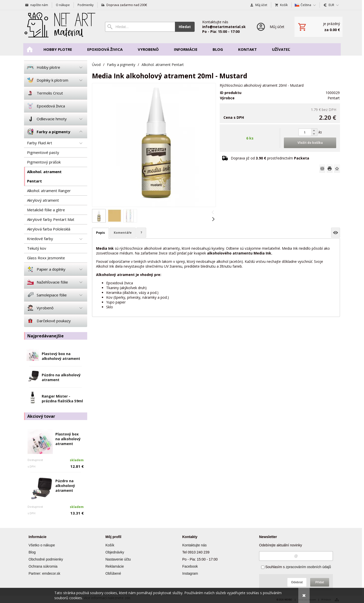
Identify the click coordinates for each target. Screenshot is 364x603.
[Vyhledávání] (140, 27)
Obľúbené (113, 573)
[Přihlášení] (270, 27)
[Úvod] (59, 27)
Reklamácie (115, 566)
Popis (100, 233)
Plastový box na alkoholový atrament (61, 356)
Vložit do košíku (310, 143)
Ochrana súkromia (43, 566)
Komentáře (123, 233)
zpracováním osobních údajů (308, 567)
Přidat (320, 582)
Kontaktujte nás (195, 545)
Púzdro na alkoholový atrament (65, 486)
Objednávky (115, 552)
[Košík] (318, 27)
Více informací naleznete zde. (107, 598)
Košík (110, 545)
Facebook (190, 566)
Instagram (190, 573)
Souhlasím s (296, 567)
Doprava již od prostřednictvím (270, 158)
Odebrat (297, 582)
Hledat (185, 27)
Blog (32, 552)
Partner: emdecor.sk (44, 573)
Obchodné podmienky (46, 559)
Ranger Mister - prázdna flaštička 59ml (62, 399)
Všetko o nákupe (42, 545)
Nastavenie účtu (118, 559)
